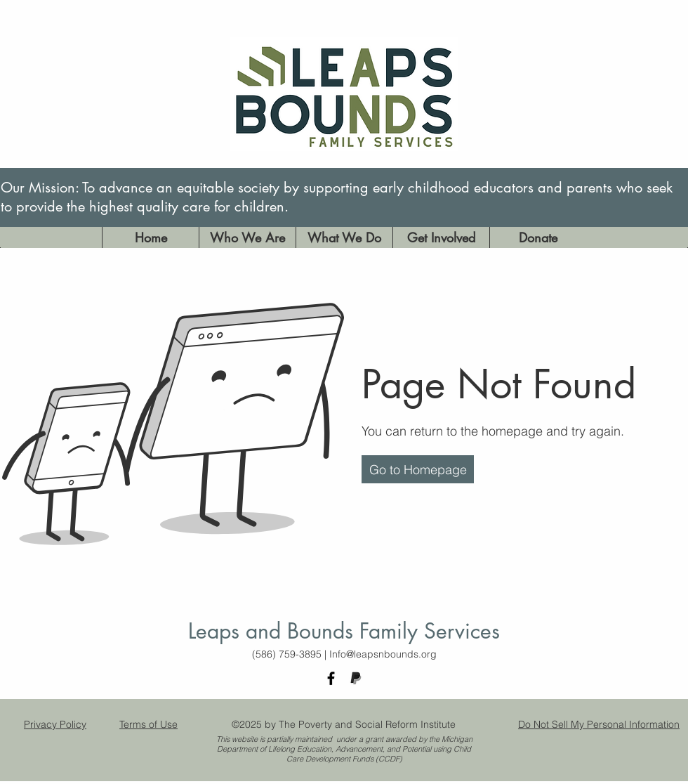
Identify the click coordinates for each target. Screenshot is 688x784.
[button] (418, 469)
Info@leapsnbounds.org (383, 654)
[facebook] (331, 678)
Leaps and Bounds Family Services (344, 631)
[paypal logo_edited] (356, 678)
